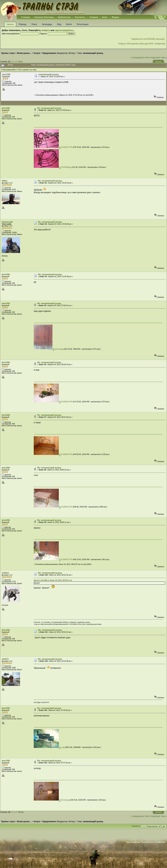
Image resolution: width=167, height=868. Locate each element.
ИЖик (4, 181)
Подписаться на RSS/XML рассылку (148, 39)
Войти (69, 24)
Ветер (71, 53)
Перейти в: (136, 826)
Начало (10, 24)
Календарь (47, 24)
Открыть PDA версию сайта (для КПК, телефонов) (142, 44)
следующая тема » (158, 57)
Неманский (7, 222)
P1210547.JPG (66, 147)
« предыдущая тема (140, 57)
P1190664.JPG (66, 454)
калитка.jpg (58, 349)
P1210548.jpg (65, 167)
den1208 (6, 74)
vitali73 (5, 659)
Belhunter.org (42, 7)
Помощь (23, 24)
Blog (59, 24)
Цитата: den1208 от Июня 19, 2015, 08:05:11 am (53, 580)
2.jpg (62, 747)
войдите (46, 30)
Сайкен (5, 573)
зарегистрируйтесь (64, 30)
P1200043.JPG (66, 402)
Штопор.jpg (64, 800)
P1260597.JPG (66, 559)
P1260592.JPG (66, 507)
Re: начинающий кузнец (49, 108)
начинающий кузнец (48, 74)
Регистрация (83, 24)
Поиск (34, 24)
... (15, 61)
